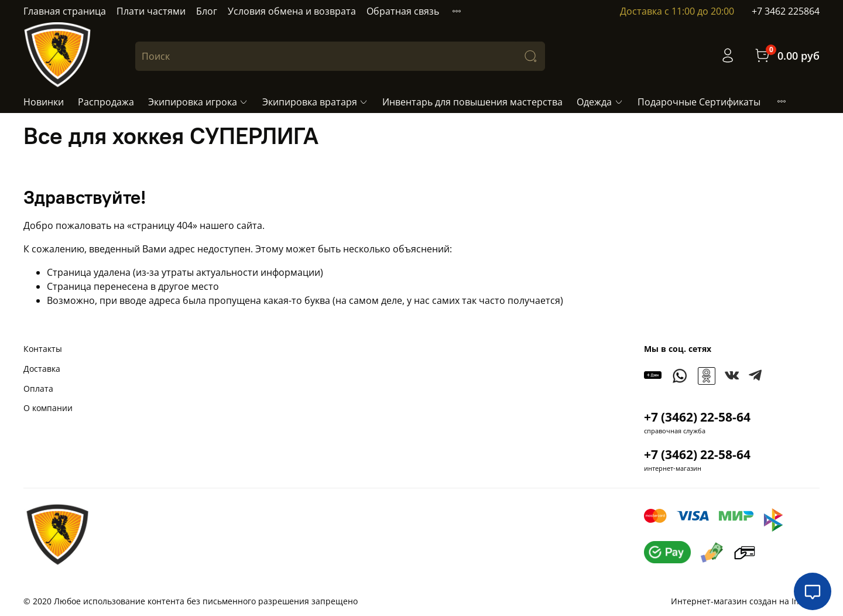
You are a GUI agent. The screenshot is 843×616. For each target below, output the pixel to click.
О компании (48, 408)
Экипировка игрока (198, 102)
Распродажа (106, 102)
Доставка (42, 369)
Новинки (44, 102)
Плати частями (151, 11)
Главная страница (65, 11)
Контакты (43, 349)
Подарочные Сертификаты (699, 102)
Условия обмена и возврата (292, 11)
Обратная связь (403, 11)
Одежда (600, 102)
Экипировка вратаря (315, 102)
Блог (207, 11)
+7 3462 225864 (786, 11)
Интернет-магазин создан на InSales (745, 601)
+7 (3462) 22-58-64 (697, 417)
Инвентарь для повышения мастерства (472, 102)
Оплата (38, 389)
